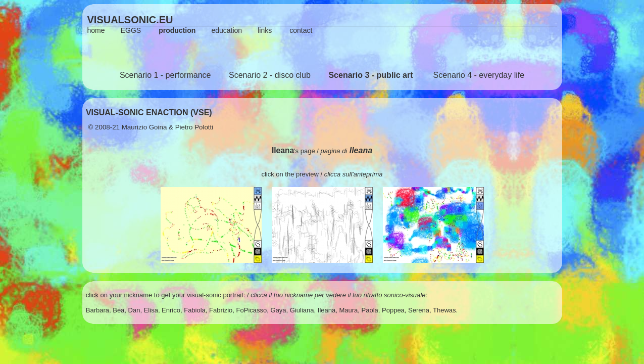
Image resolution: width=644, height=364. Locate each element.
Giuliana (302, 310)
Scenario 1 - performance (165, 75)
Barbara (97, 310)
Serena (419, 310)
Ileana (327, 310)
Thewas (444, 310)
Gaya (279, 310)
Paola (370, 310)
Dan (134, 310)
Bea (118, 310)
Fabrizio (221, 310)
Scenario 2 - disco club (270, 75)
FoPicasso (252, 310)
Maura (348, 310)
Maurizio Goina (144, 127)
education (227, 30)
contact (301, 30)
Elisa (151, 310)
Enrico (171, 310)
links (265, 30)
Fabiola (195, 310)
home (96, 30)
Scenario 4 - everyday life (479, 75)
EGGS (131, 30)
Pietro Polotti (194, 127)
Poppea (393, 310)
